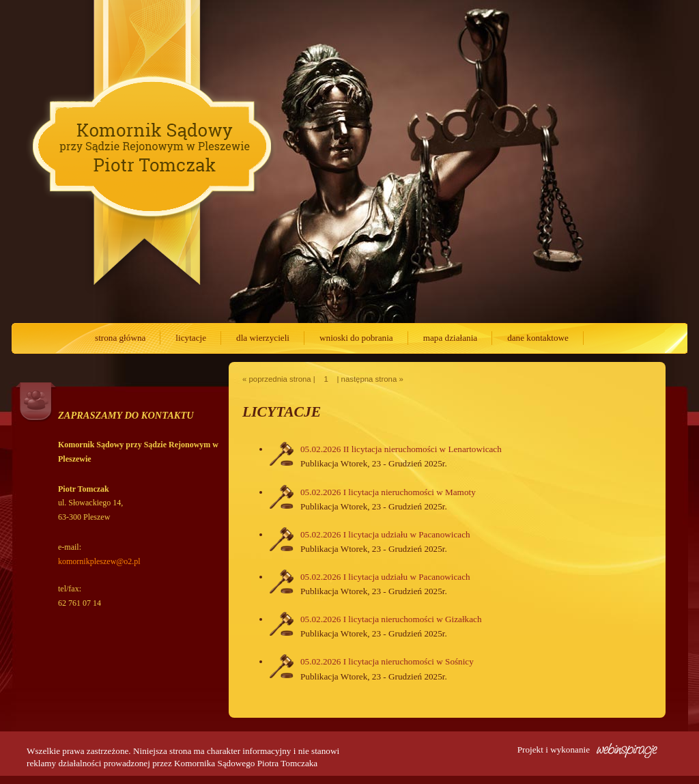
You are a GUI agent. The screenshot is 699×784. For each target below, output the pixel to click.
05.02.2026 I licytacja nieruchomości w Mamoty (388, 492)
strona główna (120, 338)
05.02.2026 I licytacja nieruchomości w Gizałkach (391, 619)
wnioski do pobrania (356, 338)
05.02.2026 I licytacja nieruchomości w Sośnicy (387, 661)
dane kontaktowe (538, 338)
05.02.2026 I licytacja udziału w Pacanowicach (385, 534)
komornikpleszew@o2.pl (99, 561)
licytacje (191, 338)
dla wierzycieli (263, 338)
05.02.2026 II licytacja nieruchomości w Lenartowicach (401, 449)
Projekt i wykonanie (587, 750)
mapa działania (450, 338)
